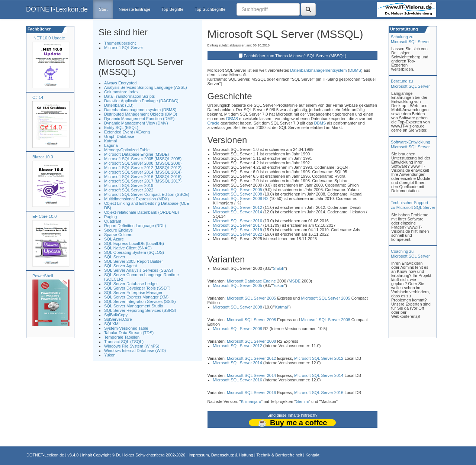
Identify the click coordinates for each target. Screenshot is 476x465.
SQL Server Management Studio (134, 306)
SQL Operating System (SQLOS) (134, 252)
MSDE (295, 281)
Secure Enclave (118, 230)
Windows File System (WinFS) (132, 346)
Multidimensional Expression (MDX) (136, 199)
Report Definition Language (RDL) (135, 226)
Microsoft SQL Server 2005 (238, 190)
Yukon (110, 355)
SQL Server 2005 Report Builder (134, 261)
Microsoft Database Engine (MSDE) (136, 154)
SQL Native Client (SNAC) (128, 248)
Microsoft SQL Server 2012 (238, 207)
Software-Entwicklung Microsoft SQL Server (411, 144)
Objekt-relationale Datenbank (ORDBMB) (141, 212)
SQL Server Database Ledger (131, 284)
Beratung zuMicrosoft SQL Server (410, 83)
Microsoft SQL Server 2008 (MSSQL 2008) (143, 163)
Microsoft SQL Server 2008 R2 (241, 198)
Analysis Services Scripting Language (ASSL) (146, 87)
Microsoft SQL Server (124, 48)
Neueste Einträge (134, 9)
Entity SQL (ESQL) (121, 127)
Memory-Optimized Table (127, 150)
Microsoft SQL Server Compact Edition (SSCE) (147, 194)
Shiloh (279, 268)
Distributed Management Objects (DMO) (141, 114)
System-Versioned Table (126, 328)
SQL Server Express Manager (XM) (136, 297)
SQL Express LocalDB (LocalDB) (134, 243)
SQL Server (115, 257)
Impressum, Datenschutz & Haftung (221, 455)
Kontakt (312, 455)
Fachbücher (38, 29)
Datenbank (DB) (119, 105)
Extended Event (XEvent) (127, 132)
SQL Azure (114, 239)
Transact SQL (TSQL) (124, 342)
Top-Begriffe (172, 9)
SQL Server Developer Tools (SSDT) (137, 288)
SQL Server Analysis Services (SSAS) (139, 270)
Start (103, 9)
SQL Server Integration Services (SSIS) (140, 301)
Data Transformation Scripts (129, 96)
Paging (110, 217)
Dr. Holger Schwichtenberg (140, 455)
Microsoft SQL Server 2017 (238, 225)
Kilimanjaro (251, 401)
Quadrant (113, 221)
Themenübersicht (120, 43)
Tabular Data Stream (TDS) (129, 333)
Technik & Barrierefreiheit (279, 455)
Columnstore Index (121, 92)
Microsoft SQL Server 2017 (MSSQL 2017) (143, 181)
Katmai (110, 141)
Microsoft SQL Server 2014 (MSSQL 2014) (143, 172)
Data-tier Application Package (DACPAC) (141, 101)
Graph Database (119, 136)
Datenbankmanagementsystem (318, 70)
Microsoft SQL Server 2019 (129, 185)
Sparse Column (118, 235)
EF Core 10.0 (44, 216)
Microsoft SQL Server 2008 (238, 194)
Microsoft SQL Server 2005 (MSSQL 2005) (143, 159)
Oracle (213, 123)
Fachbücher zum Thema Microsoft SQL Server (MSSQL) (295, 56)
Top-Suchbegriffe (210, 9)
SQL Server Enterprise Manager (133, 293)
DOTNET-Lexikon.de (57, 9)
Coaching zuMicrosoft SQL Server (410, 254)
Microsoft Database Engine (251, 281)
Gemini (302, 401)
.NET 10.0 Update (49, 38)
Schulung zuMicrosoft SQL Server (410, 39)
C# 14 (38, 97)
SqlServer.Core (118, 319)
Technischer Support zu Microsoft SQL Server (413, 205)
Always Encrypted (120, 83)
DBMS (355, 70)
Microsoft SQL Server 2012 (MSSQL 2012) (143, 168)
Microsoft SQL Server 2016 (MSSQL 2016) (143, 177)
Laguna (111, 145)
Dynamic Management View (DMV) (136, 123)
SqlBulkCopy (116, 315)
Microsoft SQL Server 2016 (238, 221)
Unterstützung (403, 29)
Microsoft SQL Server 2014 (238, 212)
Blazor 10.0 (43, 157)
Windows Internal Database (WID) (135, 351)
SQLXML (112, 324)
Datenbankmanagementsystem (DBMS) (140, 110)
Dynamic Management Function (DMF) (139, 119)
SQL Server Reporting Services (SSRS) (140, 310)
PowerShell (43, 276)
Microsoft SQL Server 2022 (129, 190)
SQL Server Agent (120, 266)
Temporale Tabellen (122, 337)
